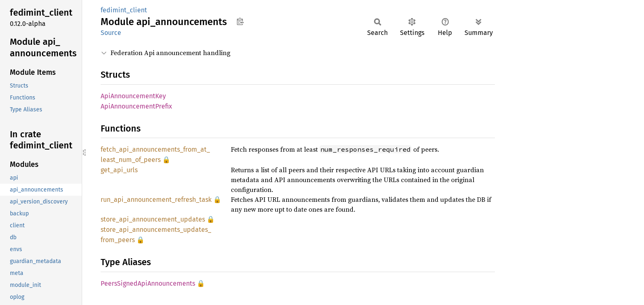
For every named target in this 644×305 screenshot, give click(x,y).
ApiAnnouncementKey (133, 96)
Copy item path (240, 21)
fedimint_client (124, 10)
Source (111, 33)
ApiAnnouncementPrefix (136, 106)
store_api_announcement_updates (153, 219)
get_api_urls (119, 170)
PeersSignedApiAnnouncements (148, 283)
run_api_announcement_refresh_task (156, 200)
